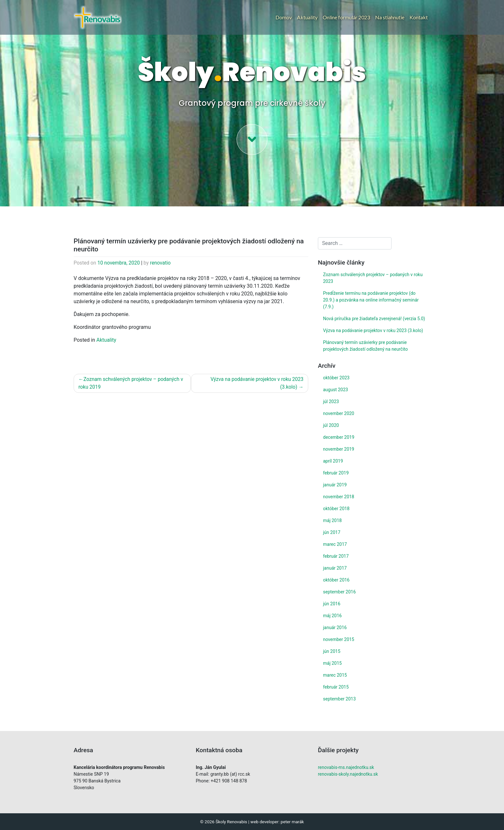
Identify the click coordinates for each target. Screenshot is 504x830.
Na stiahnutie (390, 17)
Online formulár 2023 (346, 17)
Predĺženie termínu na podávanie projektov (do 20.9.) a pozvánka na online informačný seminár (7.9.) (371, 300)
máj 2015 (332, 663)
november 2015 (339, 639)
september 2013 (339, 699)
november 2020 (339, 413)
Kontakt (419, 17)
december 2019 (339, 437)
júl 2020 (331, 425)
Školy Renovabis (231, 822)
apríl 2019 (333, 461)
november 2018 (339, 497)
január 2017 (335, 568)
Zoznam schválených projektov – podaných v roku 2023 (373, 278)
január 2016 (335, 627)
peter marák (292, 822)
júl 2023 (331, 401)
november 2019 (339, 449)
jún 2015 (332, 651)
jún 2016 (332, 604)
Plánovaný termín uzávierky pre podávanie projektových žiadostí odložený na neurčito (365, 346)
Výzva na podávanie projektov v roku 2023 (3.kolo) (256, 384)
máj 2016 (332, 616)
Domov (284, 17)
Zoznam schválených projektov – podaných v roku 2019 (132, 384)
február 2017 (336, 556)
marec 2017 (335, 544)
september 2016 (339, 592)
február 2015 (336, 687)
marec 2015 (335, 675)
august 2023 (336, 390)
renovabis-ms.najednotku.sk (346, 767)
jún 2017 (332, 532)
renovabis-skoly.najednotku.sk (348, 774)
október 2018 (336, 509)
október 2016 (336, 580)
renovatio (163, 263)
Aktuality (307, 17)
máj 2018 (332, 520)
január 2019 (335, 485)
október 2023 (336, 378)
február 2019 (336, 473)
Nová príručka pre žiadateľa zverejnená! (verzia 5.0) (374, 319)
